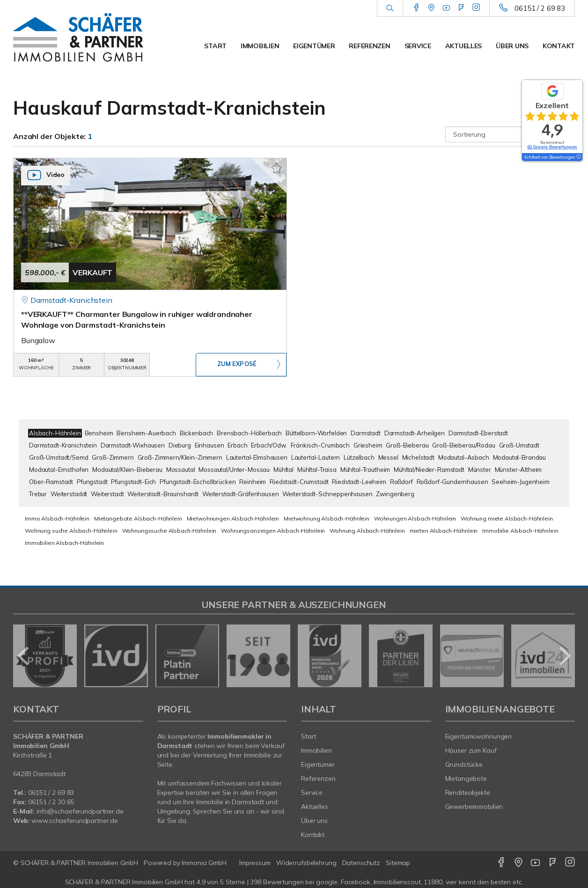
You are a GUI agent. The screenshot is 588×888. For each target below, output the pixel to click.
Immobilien (260, 46)
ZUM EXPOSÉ (237, 365)
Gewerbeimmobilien (474, 807)
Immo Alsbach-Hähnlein (57, 518)
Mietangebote (466, 778)
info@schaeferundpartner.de (80, 811)
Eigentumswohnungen (479, 736)
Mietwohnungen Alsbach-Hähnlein (233, 518)
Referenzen (369, 46)
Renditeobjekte (468, 793)
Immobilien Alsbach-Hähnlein (64, 543)
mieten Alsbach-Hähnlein (444, 531)
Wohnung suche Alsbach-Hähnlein (71, 531)
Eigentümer (314, 46)
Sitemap (398, 863)
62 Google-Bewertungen (552, 147)
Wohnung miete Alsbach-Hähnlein (507, 518)
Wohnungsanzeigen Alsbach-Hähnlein (273, 531)
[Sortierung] (510, 134)
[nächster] (564, 656)
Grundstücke (464, 764)
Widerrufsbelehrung (306, 863)
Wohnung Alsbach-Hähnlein (367, 531)
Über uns (512, 46)
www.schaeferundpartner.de (75, 821)
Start (215, 46)
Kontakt (559, 46)
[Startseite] (78, 37)
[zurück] (24, 656)
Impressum (255, 863)
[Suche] (390, 8)
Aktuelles (463, 46)
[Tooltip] (578, 157)
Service (418, 46)
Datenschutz (361, 863)
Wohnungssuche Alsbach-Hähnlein (169, 531)
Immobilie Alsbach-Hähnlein (520, 531)
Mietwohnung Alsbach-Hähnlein (327, 518)
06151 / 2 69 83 (540, 8)
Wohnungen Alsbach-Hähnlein (415, 518)
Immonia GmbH (204, 863)
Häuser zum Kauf (471, 750)
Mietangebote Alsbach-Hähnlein (138, 518)
